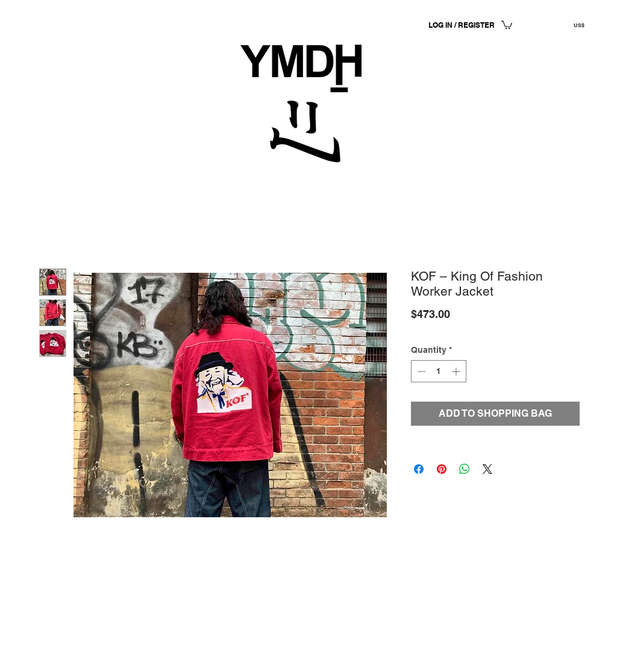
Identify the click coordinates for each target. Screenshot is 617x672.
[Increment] (457, 371)
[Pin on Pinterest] (442, 469)
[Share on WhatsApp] (465, 469)
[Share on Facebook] (419, 469)
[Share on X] (487, 469)
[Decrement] (420, 371)
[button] (507, 24)
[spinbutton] (439, 371)
